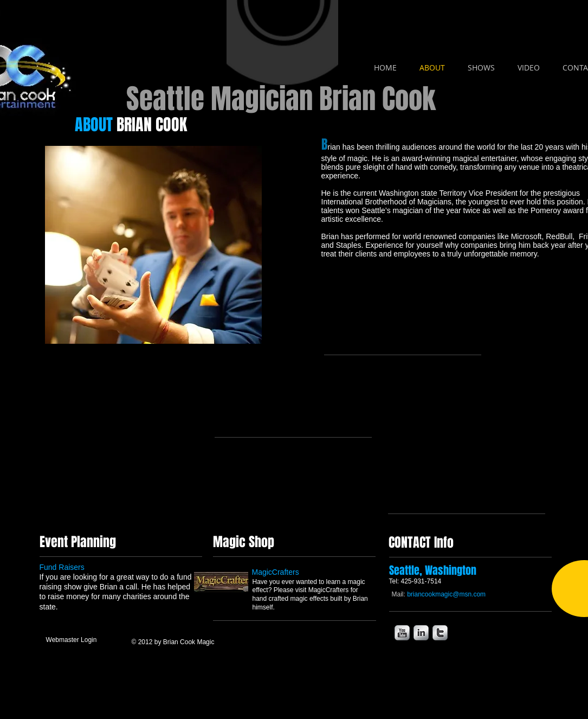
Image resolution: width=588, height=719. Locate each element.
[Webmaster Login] (72, 640)
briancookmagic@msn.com (446, 594)
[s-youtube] (402, 633)
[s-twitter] (440, 633)
